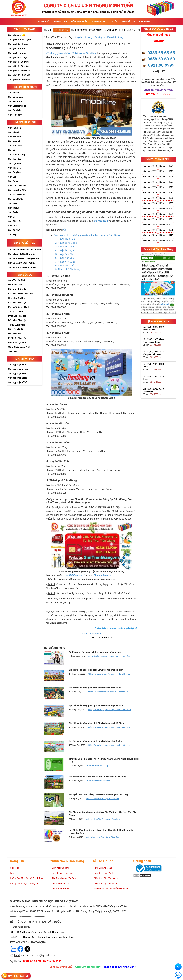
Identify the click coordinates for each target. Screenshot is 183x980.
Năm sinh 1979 (166, 187)
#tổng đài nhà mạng (83, 37)
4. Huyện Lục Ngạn (65, 250)
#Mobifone (126, 656)
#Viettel (118, 656)
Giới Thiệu (144, 22)
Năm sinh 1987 (166, 209)
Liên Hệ (14, 873)
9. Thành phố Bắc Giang (68, 269)
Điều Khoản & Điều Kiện (63, 873)
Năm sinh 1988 (150, 214)
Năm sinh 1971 (166, 166)
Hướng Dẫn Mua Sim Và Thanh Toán (27, 878)
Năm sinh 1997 (166, 235)
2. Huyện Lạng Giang (66, 243)
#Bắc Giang (117, 37)
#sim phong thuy (93, 837)
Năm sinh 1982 (150, 198)
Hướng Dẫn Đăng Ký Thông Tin (24, 883)
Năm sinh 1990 (150, 219)
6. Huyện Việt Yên (64, 258)
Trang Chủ (44, 22)
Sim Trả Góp (128, 22)
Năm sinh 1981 (166, 193)
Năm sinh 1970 (150, 166)
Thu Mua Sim (98, 22)
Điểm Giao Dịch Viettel (104, 873)
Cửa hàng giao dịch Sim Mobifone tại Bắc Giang (71, 53)
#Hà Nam (127, 710)
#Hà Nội (127, 692)
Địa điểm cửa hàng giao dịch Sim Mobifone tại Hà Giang (97, 723)
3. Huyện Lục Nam (65, 247)
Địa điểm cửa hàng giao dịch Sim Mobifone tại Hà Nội (96, 688)
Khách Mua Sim (127, 30)
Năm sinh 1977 (166, 182)
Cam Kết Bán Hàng (61, 868)
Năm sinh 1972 (150, 171)
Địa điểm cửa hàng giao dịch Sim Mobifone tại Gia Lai (96, 741)
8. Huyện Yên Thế (64, 266)
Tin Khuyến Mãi (79, 30)
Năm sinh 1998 (150, 241)
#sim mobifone (94, 781)
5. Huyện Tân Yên (64, 254)
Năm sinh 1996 (150, 235)
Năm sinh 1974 (150, 177)
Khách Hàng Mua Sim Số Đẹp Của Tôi (111, 889)
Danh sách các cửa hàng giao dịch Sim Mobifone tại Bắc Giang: (87, 235)
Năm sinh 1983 (166, 198)
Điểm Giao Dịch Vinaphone (106, 878)
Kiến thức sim (61, 30)
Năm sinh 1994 (150, 230)
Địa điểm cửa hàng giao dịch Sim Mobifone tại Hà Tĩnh (96, 670)
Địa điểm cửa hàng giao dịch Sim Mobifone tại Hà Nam (96, 705)
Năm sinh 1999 (166, 241)
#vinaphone (110, 656)
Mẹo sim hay (96, 30)
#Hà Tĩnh (127, 674)
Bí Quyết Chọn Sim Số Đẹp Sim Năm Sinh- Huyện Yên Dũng (98, 794)
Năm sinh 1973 (166, 171)
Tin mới (48, 30)
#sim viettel (106, 837)
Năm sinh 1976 (150, 182)
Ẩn (64, 230)
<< (91, 634)
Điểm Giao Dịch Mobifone (106, 883)
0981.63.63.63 (18, 976)
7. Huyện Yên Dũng (65, 262)
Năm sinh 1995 (166, 230)
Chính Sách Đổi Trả (61, 883)
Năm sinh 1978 (150, 187)
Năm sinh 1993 (166, 225)
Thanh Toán (60, 22)
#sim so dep (92, 766)
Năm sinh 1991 (166, 219)
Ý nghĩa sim (111, 30)
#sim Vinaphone (114, 819)
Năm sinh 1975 (166, 177)
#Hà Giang (128, 727)
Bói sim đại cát (79, 22)
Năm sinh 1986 (150, 209)
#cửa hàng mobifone (102, 37)
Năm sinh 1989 (166, 214)
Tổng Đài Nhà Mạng (103, 868)
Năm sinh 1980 (150, 193)
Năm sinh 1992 (150, 225)
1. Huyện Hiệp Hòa (65, 239)
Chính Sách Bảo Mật (61, 889)
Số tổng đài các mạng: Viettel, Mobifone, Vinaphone (95, 652)
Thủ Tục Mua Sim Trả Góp (64, 878)
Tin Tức (114, 22)
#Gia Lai (127, 745)
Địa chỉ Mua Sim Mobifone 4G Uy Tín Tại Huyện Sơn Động (98, 777)
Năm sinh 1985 (166, 203)
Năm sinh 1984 (150, 203)
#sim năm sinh (113, 799)
